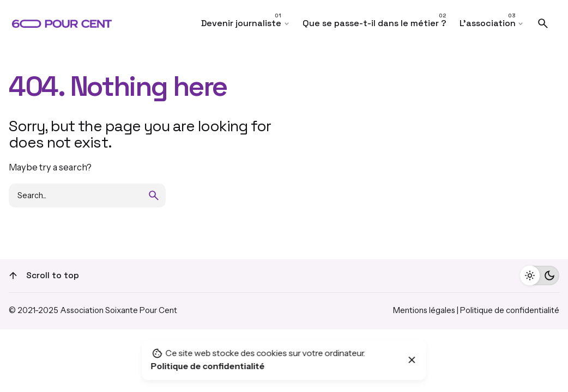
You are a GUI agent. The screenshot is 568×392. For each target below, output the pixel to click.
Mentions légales (424, 310)
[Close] (412, 360)
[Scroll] (13, 275)
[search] (154, 195)
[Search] (543, 23)
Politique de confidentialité (510, 310)
